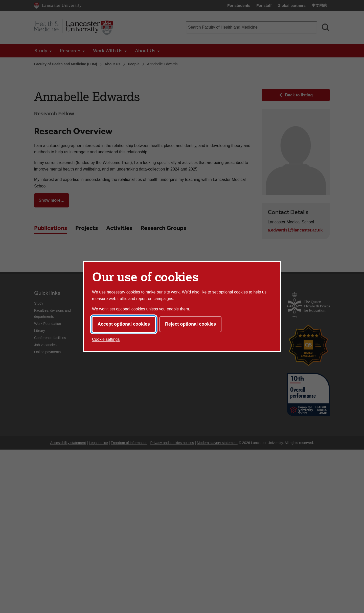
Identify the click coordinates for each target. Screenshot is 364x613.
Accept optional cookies (124, 324)
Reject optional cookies (190, 324)
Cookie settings (106, 339)
